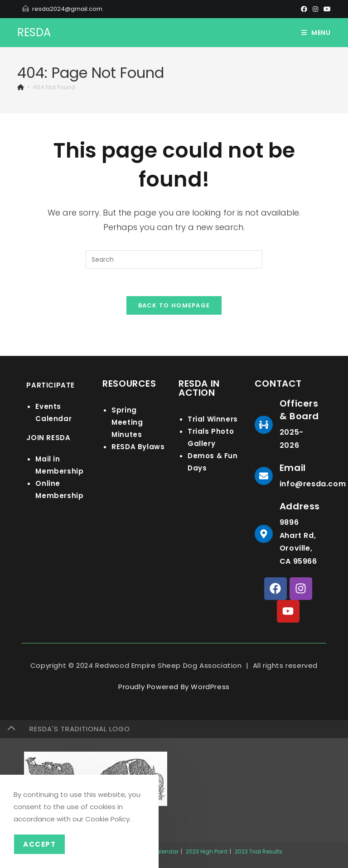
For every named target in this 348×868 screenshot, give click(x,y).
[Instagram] (315, 9)
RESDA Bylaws (138, 447)
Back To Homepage (174, 305)
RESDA (34, 32)
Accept (39, 844)
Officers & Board (299, 410)
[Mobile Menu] (316, 33)
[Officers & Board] (264, 425)
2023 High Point (207, 851)
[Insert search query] (174, 259)
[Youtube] (326, 9)
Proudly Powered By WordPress (174, 687)
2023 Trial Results (259, 851)
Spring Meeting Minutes (127, 422)
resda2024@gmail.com (67, 9)
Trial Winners (213, 419)
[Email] (264, 476)
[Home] (21, 87)
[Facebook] (304, 9)
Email (293, 468)
